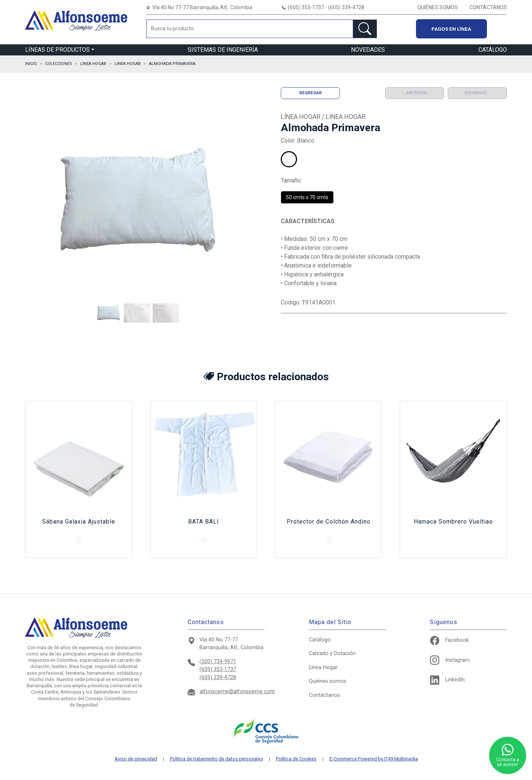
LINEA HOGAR (128, 64)
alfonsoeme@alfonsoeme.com (237, 692)
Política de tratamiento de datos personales (216, 759)
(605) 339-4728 (218, 677)
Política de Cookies (296, 759)
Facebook (449, 640)
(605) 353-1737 (218, 669)
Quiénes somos (328, 681)
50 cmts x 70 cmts (307, 197)
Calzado (332, 653)
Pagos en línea (451, 29)
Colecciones (59, 64)
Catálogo (320, 640)
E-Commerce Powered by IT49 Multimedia (374, 759)
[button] (109, 313)
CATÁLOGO (493, 50)
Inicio (31, 64)
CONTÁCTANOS (488, 7)
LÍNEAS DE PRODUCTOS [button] (57, 50)
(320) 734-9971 (218, 662)
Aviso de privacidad (136, 759)
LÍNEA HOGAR (93, 64)
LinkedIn (447, 680)
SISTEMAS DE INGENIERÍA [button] (223, 50)
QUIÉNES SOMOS (438, 7)
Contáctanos (324, 695)
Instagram (450, 660)
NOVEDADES (368, 50)
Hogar (323, 667)
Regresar (311, 93)
